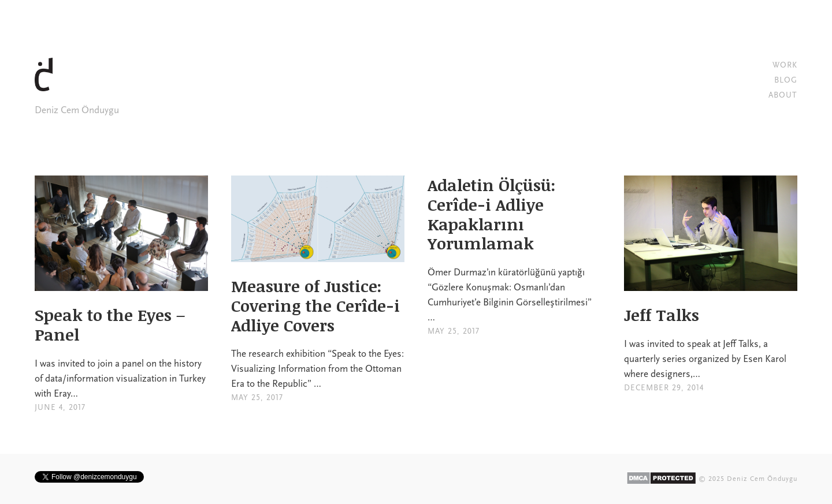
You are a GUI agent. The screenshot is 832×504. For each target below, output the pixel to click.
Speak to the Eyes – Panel (110, 324)
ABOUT (783, 95)
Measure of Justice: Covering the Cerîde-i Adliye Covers (315, 305)
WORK (785, 65)
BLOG (786, 80)
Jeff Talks (662, 315)
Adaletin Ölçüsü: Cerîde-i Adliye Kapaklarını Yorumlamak (491, 214)
